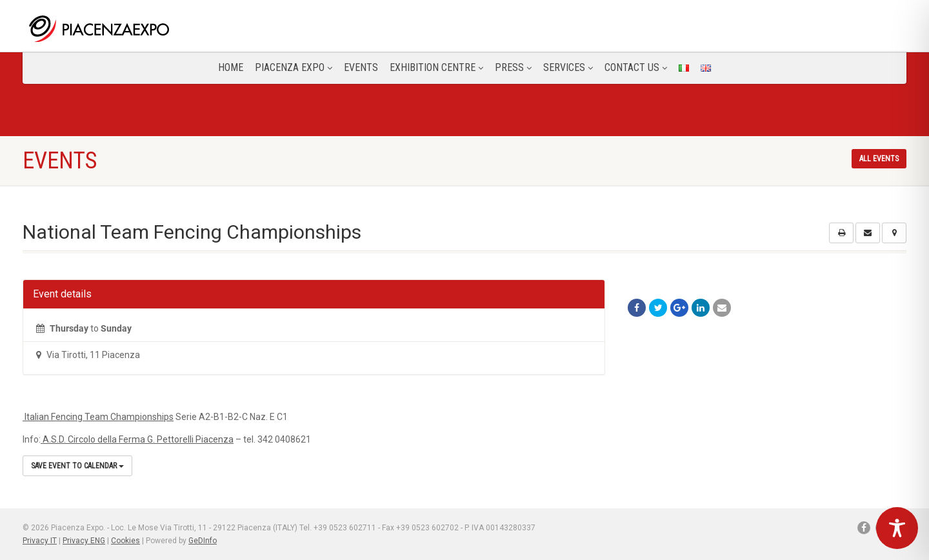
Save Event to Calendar (77, 466)
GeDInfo (203, 541)
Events (361, 67)
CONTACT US (636, 67)
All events (879, 159)
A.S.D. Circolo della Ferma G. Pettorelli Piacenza (137, 439)
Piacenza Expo (294, 67)
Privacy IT (40, 541)
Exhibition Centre (436, 67)
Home (231, 67)
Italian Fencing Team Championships (98, 417)
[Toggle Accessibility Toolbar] (897, 528)
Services (568, 67)
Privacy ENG (84, 541)
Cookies (125, 541)
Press (513, 67)
